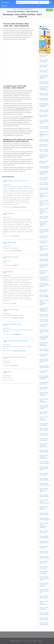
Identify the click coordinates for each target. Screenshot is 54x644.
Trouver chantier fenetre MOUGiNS (44, 111)
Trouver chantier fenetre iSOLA (44, 547)
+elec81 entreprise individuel (19, 351)
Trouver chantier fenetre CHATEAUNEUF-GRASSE (44, 302)
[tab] (18, 181)
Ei (13, 380)
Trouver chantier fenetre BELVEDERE (44, 537)
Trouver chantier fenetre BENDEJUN (44, 514)
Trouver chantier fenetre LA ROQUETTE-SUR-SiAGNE (44, 211)
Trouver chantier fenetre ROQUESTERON (44, 603)
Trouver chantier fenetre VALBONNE (44, 140)
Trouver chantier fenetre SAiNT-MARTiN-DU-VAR (44, 344)
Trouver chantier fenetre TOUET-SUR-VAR (44, 591)
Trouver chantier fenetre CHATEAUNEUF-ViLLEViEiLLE (44, 525)
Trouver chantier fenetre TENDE (44, 383)
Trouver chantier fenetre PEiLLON (44, 434)
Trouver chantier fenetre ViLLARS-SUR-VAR (44, 585)
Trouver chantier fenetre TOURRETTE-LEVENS (44, 231)
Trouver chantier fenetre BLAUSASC (44, 429)
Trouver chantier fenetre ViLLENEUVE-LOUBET (44, 122)
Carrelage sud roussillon (18, 318)
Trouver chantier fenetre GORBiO (44, 439)
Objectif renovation (17, 251)
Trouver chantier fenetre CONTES (44, 179)
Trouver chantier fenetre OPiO (44, 372)
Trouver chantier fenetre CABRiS (44, 413)
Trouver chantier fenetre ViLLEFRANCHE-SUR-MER (44, 203)
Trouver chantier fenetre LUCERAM (44, 451)
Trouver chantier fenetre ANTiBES (44, 61)
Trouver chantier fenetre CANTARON (44, 479)
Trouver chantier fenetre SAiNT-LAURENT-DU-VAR (44, 88)
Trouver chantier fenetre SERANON (44, 619)
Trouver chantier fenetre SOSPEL (44, 291)
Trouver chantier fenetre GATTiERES (44, 255)
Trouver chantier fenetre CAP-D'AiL (44, 217)
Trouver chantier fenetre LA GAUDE (44, 184)
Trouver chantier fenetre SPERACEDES (44, 484)
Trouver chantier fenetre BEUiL (44, 608)
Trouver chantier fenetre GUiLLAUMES (44, 557)
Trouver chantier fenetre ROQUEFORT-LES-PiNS (44, 195)
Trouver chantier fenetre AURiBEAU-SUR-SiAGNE (44, 338)
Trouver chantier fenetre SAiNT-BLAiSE (44, 508)
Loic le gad (15, 365)
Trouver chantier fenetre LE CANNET (44, 83)
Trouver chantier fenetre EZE (44, 325)
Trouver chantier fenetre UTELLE (44, 562)
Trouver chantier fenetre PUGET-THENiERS (44, 394)
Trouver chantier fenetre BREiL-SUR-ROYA (44, 361)
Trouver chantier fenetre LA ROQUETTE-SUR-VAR (44, 502)
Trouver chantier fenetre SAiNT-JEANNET (44, 272)
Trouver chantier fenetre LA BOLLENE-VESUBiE (44, 578)
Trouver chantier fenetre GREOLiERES (44, 613)
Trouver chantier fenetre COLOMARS (44, 296)
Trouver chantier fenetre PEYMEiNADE (44, 167)
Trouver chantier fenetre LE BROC (44, 474)
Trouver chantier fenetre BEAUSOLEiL (44, 127)
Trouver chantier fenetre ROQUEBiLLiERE (44, 400)
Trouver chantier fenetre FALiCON (44, 388)
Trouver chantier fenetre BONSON (44, 542)
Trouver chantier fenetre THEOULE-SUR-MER (44, 407)
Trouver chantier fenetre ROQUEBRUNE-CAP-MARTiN (44, 134)
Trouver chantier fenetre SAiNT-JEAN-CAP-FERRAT (44, 377)
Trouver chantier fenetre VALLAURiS (44, 94)
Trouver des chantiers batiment (25, 9)
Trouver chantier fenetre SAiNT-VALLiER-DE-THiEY (44, 310)
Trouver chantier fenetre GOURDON (44, 624)
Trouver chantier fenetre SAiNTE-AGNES (44, 490)
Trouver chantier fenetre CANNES (44, 66)
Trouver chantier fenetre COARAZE (44, 552)
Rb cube (14, 303)
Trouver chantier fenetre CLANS (44, 572)
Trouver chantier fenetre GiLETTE (44, 424)
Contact (40, 641)
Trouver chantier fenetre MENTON (44, 99)
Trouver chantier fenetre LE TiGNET (44, 320)
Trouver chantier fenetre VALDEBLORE (44, 519)
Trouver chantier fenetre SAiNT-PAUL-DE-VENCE (44, 285)
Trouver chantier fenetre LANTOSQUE (44, 463)
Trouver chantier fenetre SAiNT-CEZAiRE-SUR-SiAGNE (45, 279)
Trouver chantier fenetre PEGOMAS (44, 189)
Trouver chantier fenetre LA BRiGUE (44, 597)
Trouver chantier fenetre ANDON (44, 567)
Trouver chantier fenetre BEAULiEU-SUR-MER (44, 266)
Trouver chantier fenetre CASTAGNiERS (44, 418)
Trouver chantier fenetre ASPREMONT (44, 367)
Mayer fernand (16, 236)
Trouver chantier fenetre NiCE (44, 56)
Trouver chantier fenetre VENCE (44, 116)
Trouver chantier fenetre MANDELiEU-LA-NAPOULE (44, 105)
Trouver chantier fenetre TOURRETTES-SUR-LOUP (44, 248)
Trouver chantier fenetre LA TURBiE (44, 315)
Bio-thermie (15, 265)
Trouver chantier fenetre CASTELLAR (44, 496)
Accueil (14, 9)
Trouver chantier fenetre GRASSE (44, 71)
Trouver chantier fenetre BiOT (44, 162)
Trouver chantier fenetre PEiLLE (44, 355)
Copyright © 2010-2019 (15, 641)
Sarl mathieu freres (17, 334)
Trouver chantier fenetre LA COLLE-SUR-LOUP (44, 173)
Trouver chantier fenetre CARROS (44, 145)
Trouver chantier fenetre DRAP (44, 242)
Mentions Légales (32, 641)
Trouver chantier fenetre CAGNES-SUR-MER (44, 77)
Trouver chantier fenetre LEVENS (44, 237)
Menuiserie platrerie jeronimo (19, 207)
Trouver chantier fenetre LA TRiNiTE (44, 150)
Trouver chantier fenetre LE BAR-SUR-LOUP (44, 331)
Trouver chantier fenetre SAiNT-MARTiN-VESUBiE (44, 445)
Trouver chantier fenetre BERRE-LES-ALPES (44, 468)
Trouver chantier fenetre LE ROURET (44, 260)
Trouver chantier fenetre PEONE (44, 532)
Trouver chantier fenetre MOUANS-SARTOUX (44, 156)
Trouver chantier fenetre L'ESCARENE (44, 350)
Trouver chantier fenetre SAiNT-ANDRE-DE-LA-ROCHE (44, 224)
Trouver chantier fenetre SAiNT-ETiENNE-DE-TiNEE (44, 457)
